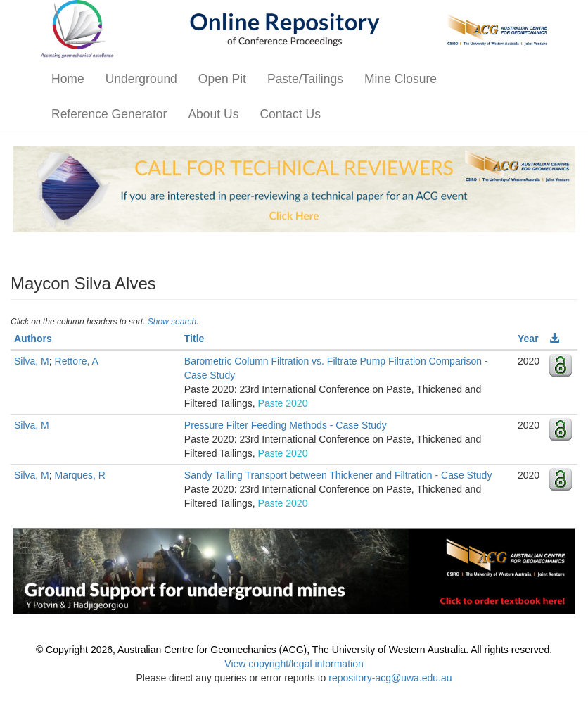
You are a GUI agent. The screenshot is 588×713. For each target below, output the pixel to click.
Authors (33, 339)
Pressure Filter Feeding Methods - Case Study (286, 425)
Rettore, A (77, 361)
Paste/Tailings (305, 79)
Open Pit (222, 79)
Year (528, 339)
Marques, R (80, 475)
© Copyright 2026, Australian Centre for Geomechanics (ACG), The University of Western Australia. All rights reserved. (294, 650)
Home (68, 79)
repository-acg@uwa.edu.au (390, 678)
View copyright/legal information (294, 664)
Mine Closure (401, 79)
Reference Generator (109, 114)
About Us (213, 114)
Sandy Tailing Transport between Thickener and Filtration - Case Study (338, 475)
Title (194, 339)
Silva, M (32, 361)
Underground (141, 79)
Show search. (173, 322)
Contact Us (290, 114)
